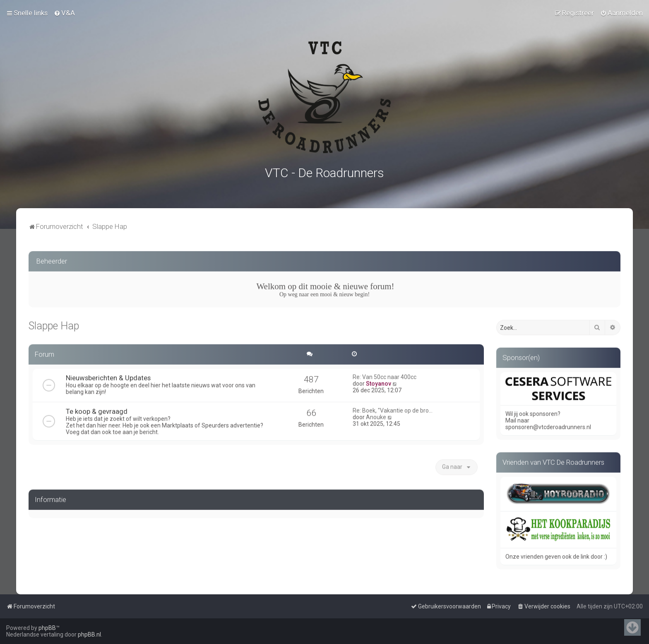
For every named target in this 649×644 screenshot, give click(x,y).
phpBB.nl (89, 634)
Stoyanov (379, 382)
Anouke (376, 416)
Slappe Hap (54, 324)
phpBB (47, 628)
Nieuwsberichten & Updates (108, 376)
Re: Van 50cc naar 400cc (385, 375)
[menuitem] (64, 13)
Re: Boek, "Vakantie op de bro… (393, 409)
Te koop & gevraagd (97, 410)
